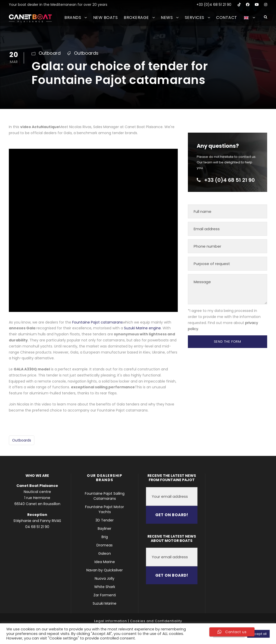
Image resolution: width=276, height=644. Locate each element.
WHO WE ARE (37, 476)
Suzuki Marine (105, 603)
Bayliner (105, 529)
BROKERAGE (136, 18)
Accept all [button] (258, 634)
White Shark (105, 587)
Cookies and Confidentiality (156, 621)
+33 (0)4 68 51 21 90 (214, 5)
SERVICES (195, 18)
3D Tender (105, 520)
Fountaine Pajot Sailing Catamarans (105, 496)
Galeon (105, 553)
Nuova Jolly (105, 578)
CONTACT (227, 18)
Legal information (111, 621)
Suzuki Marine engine (142, 328)
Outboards (86, 53)
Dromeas (105, 545)
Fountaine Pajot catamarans (97, 322)
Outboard (50, 53)
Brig (105, 537)
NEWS (167, 18)
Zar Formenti (105, 595)
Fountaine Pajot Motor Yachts (105, 509)
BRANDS (73, 18)
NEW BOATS (106, 18)
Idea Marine (105, 562)
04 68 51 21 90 (37, 527)
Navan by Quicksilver (105, 570)
